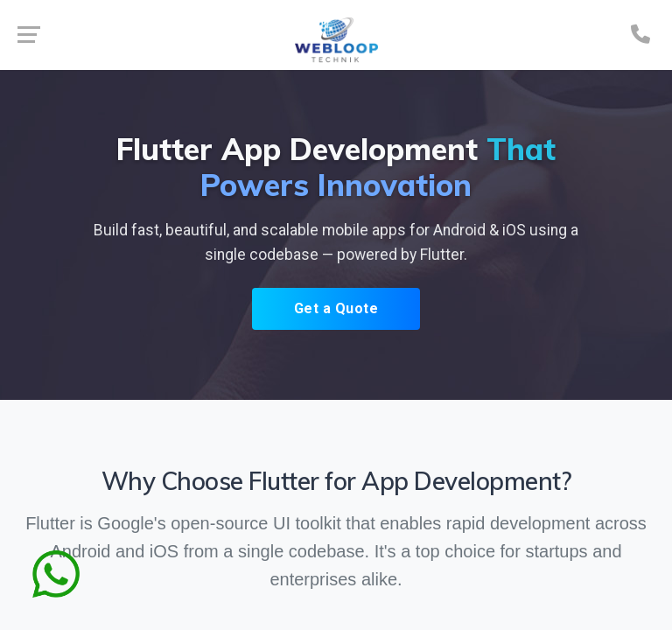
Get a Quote (336, 308)
